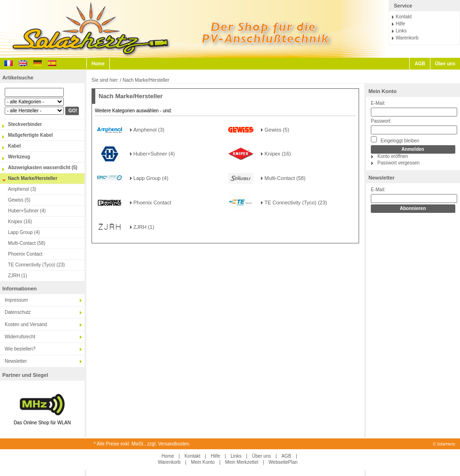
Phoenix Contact (25, 254)
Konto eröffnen (393, 156)
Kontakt (404, 17)
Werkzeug (19, 157)
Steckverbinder (25, 124)
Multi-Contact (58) (27, 243)
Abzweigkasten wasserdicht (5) (43, 168)
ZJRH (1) (18, 276)
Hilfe (400, 24)
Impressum (16, 300)
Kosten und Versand (26, 324)
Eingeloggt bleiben (395, 140)
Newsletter (16, 361)
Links (401, 31)
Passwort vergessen (399, 163)
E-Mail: (378, 103)
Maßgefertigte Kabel (31, 135)
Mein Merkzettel (242, 462)
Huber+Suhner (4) (27, 211)
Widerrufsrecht (20, 337)
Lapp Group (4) (24, 232)
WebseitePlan (283, 462)
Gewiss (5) (19, 200)
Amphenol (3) (22, 189)
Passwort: (381, 121)
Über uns (445, 64)
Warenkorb (407, 38)
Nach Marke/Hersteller (33, 178)
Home (98, 64)
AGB (420, 64)
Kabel (14, 146)
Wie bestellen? (20, 349)
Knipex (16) (20, 222)
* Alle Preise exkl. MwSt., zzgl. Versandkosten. (142, 444)
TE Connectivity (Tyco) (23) (36, 265)
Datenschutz (18, 312)
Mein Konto (383, 91)
